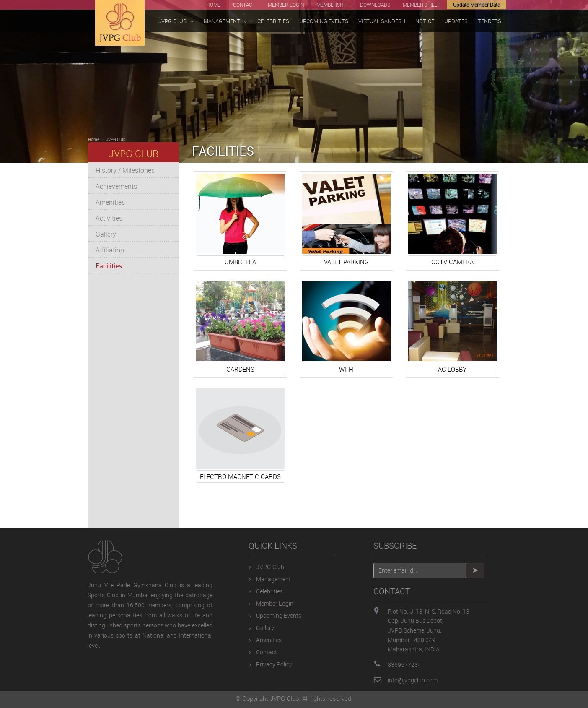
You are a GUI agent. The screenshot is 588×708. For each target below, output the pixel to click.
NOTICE (425, 21)
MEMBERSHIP (332, 5)
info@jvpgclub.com (413, 680)
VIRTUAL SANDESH (382, 21)
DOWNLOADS (375, 5)
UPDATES (456, 21)
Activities (109, 218)
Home (94, 139)
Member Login (275, 603)
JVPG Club (116, 139)
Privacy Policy (274, 664)
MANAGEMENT (225, 21)
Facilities (109, 266)
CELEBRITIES (273, 21)
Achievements (116, 186)
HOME (214, 5)
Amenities (110, 202)
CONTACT (244, 5)
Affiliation (110, 250)
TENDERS (490, 21)
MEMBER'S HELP (422, 5)
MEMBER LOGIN (286, 5)
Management (273, 579)
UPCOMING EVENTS (324, 21)
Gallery (106, 234)
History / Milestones (125, 170)
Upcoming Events (279, 616)
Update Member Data (477, 5)
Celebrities (269, 591)
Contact (267, 652)
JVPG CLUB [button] (176, 21)
